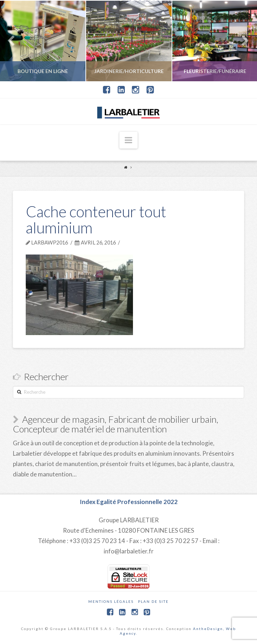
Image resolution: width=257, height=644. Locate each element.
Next (242, 41)
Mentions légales (111, 601)
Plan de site (153, 601)
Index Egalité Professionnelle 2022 (129, 502)
